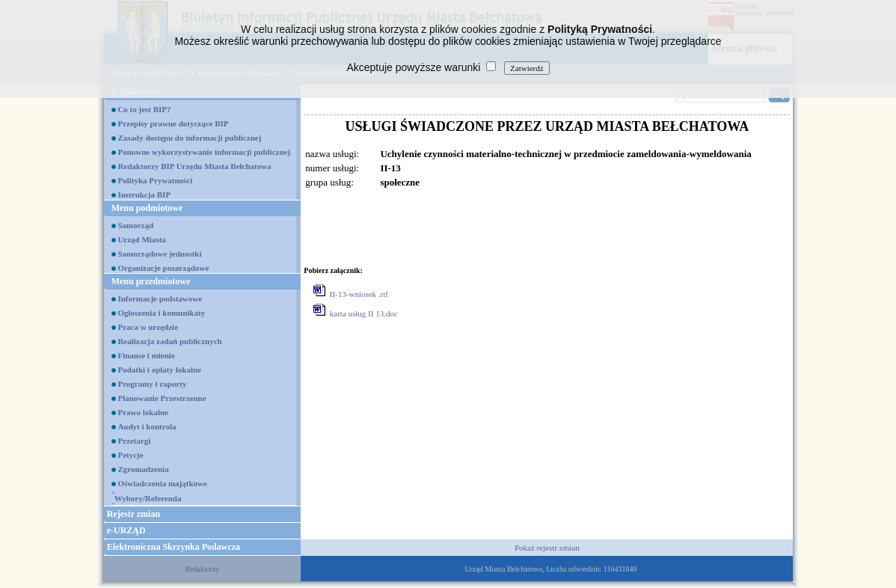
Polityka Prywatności (155, 180)
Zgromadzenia (143, 469)
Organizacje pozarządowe (163, 268)
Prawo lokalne (143, 412)
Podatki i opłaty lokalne (159, 370)
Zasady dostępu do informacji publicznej (189, 138)
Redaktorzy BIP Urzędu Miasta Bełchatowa (194, 166)
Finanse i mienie (146, 355)
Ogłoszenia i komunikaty (161, 313)
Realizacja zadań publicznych (169, 341)
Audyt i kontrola (147, 426)
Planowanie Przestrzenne (162, 398)
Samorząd (135, 225)
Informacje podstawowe (160, 298)
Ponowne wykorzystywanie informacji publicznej (204, 152)
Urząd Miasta (141, 239)
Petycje (130, 455)
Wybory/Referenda (148, 498)
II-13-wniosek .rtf (359, 294)
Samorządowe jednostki (159, 254)
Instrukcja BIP (144, 195)
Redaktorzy (202, 569)
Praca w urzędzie (148, 327)
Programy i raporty (152, 384)
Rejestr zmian (134, 514)
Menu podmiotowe (147, 208)
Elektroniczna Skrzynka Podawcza (174, 547)
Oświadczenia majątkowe (162, 483)
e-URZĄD (126, 530)
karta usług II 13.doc (364, 313)
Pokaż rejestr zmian (547, 548)
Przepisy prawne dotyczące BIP (173, 123)
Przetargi (134, 441)
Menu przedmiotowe (151, 281)
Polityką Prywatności (600, 29)
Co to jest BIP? (144, 109)
